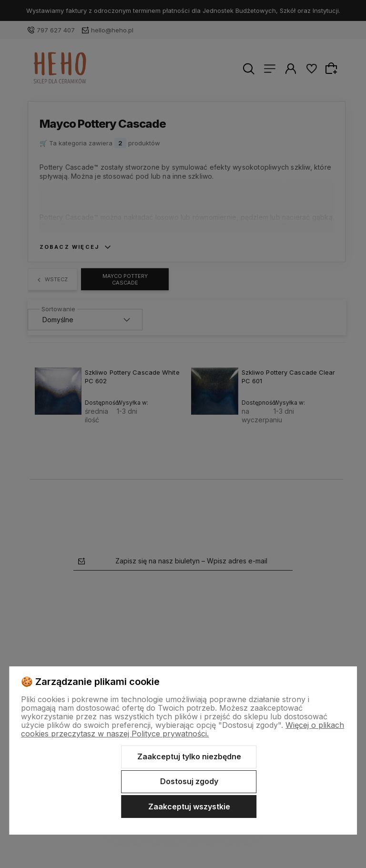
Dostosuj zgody (189, 781)
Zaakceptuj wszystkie (189, 807)
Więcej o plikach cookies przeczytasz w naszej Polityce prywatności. (183, 729)
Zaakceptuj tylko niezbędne (189, 756)
